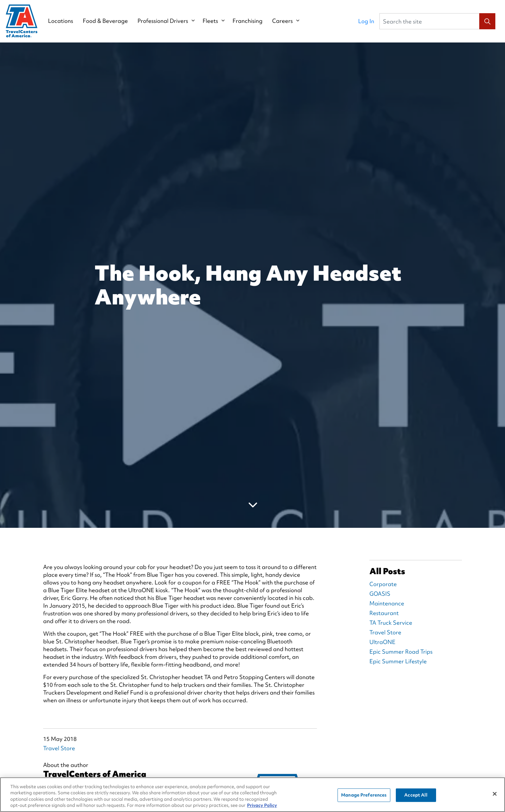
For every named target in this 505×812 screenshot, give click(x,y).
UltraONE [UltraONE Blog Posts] (382, 642)
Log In (366, 21)
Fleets (211, 21)
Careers (283, 21)
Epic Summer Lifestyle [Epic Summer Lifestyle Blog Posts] (398, 661)
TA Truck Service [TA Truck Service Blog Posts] (391, 623)
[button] (487, 21)
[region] (252, 795)
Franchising (248, 21)
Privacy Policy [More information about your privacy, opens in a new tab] (262, 805)
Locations (62, 21)
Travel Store (59, 748)
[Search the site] (437, 21)
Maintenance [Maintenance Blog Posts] (387, 603)
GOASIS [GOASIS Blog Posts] (380, 594)
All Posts (387, 571)
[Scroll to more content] (252, 505)
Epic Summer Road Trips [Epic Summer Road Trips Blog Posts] (401, 652)
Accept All (416, 795)
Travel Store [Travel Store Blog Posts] (385, 632)
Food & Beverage (106, 21)
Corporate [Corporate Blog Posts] (383, 584)
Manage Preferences (364, 795)
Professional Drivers (164, 21)
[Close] (495, 794)
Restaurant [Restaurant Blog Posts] (384, 613)
